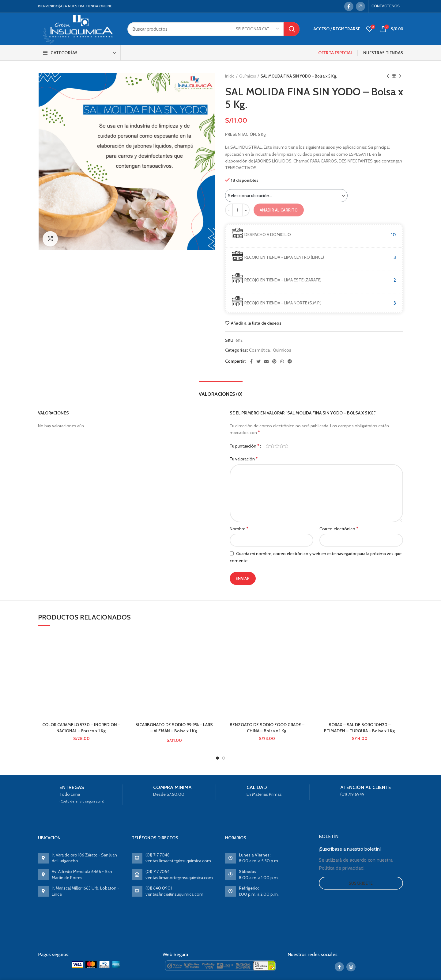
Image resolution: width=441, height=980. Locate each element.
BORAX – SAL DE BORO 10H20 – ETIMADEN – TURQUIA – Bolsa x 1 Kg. (360, 728)
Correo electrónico (339, 529)
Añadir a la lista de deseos (256, 323)
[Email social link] (266, 361)
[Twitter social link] (258, 361)
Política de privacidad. (342, 863)
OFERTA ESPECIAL (335, 53)
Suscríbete (361, 878)
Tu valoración (244, 459)
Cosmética (259, 350)
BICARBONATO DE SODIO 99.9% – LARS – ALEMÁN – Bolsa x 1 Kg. (174, 669)
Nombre (239, 529)
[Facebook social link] (349, 6)
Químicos (248, 76)
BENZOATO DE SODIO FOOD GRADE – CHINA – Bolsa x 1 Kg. (267, 728)
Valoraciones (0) (221, 394)
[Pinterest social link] (274, 361)
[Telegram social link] (290, 361)
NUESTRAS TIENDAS (383, 53)
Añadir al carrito (279, 210)
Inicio (230, 76)
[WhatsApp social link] (282, 361)
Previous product (388, 76)
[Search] (213, 29)
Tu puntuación (245, 446)
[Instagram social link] (360, 6)
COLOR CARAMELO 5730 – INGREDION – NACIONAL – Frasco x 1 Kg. (81, 728)
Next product (400, 76)
